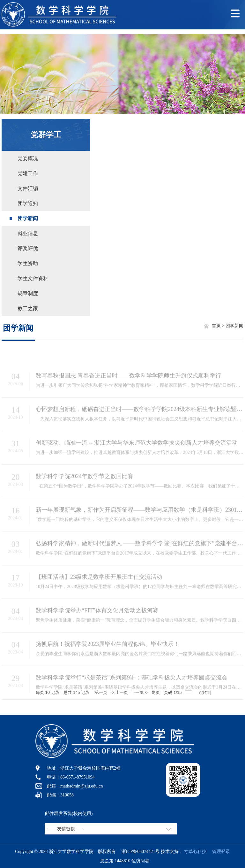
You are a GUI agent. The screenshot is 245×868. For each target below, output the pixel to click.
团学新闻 (28, 218)
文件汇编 (28, 188)
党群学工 (46, 135)
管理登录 (219, 852)
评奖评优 (28, 248)
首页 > (219, 326)
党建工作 (28, 173)
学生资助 (28, 263)
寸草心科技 (195, 852)
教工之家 (28, 308)
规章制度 (28, 293)
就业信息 (28, 233)
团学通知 (28, 203)
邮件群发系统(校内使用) (69, 814)
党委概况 (28, 158)
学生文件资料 (33, 278)
